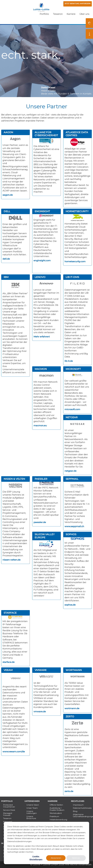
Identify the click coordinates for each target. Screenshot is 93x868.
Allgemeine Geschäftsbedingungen (81, 815)
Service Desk (9, 810)
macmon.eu (40, 426)
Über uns (84, 20)
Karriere (71, 20)
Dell (7, 211)
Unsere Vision (33, 805)
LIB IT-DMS (72, 277)
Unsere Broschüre (31, 817)
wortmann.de (72, 708)
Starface (10, 613)
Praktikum (54, 816)
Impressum (78, 805)
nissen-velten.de (12, 560)
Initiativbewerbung (58, 820)
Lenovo (40, 277)
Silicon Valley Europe (45, 536)
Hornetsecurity (77, 211)
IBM (6, 277)
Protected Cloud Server (9, 806)
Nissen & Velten (14, 479)
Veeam (8, 670)
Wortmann (74, 670)
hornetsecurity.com (75, 262)
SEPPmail (72, 479)
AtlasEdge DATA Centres (77, 134)
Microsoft (73, 369)
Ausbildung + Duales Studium (57, 809)
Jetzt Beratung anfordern (76, 4)
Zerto (70, 716)
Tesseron (58, 20)
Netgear (72, 417)
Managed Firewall (8, 814)
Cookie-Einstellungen (36, 858)
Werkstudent (56, 813)
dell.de (6, 259)
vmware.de (40, 712)
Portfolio (44, 20)
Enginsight (42, 211)
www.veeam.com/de (14, 752)
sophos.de (70, 605)
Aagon (8, 132)
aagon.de (8, 195)
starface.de (9, 662)
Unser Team (32, 808)
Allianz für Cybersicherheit (46, 134)
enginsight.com (42, 261)
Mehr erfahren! (42, 337)
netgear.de (70, 471)
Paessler (41, 479)
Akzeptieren (56, 858)
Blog (75, 811)
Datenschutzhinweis (81, 808)
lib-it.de (69, 361)
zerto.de (69, 791)
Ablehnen (76, 858)
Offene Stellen (56, 805)
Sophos (71, 534)
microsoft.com (72, 409)
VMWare (41, 670)
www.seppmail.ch (74, 526)
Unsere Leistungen (32, 812)
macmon (41, 369)
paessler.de (40, 522)
